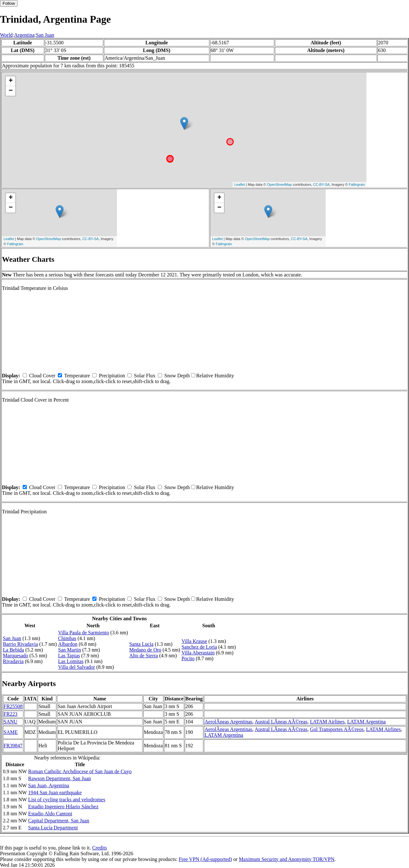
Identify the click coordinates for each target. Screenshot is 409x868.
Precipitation (112, 376)
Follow (9, 3)
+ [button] (11, 81)
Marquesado (15, 656)
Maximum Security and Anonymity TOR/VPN (287, 859)
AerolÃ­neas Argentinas (228, 722)
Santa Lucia (141, 644)
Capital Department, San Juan (59, 821)
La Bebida (13, 650)
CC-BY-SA (321, 185)
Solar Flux (145, 376)
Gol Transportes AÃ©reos (337, 729)
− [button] (11, 91)
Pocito (188, 658)
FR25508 (13, 706)
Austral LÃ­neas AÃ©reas (281, 722)
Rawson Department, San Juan (59, 778)
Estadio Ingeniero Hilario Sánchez (63, 807)
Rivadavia (13, 661)
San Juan (45, 35)
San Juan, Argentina (49, 785)
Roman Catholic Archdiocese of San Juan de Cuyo (80, 771)
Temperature (77, 376)
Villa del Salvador (77, 667)
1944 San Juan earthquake (55, 793)
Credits (99, 848)
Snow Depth (177, 376)
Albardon (68, 644)
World (6, 35)
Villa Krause (194, 641)
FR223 (11, 714)
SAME (11, 732)
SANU (11, 722)
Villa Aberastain (198, 653)
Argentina (24, 35)
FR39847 (13, 746)
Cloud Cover (42, 376)
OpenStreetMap (280, 185)
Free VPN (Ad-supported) (205, 859)
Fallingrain (357, 185)
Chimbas (67, 638)
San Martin (70, 650)
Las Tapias (69, 656)
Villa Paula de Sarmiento (84, 633)
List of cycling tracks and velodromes (67, 800)
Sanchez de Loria (199, 647)
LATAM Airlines (327, 722)
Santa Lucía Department (53, 828)
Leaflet (239, 185)
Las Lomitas (71, 661)
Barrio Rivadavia (20, 644)
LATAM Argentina (366, 722)
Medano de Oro (145, 650)
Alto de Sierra (143, 656)
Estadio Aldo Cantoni (50, 814)
